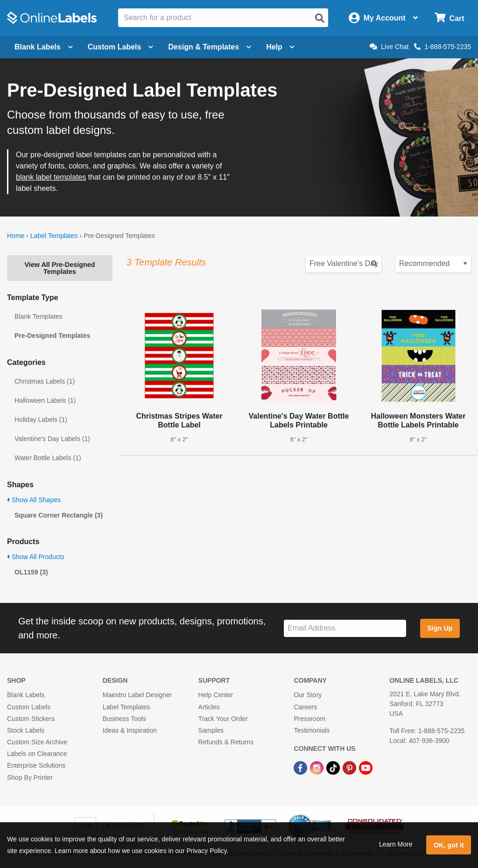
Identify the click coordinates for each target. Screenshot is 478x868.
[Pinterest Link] (350, 767)
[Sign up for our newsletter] (345, 628)
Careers (305, 707)
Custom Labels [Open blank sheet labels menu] (121, 47)
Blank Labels (26, 695)
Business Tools (124, 719)
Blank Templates (38, 316)
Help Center (216, 695)
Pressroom (309, 719)
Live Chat (389, 47)
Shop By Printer (30, 777)
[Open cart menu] (449, 18)
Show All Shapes (34, 500)
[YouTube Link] (366, 767)
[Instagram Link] (318, 767)
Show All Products (36, 557)
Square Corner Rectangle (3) (59, 515)
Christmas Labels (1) (45, 381)
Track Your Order (223, 719)
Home (16, 236)
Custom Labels (29, 707)
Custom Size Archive (37, 742)
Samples (211, 730)
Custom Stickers (31, 719)
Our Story (308, 695)
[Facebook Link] (301, 767)
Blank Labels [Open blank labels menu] (44, 47)
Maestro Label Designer (137, 695)
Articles (209, 707)
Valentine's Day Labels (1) (52, 439)
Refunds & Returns (226, 742)
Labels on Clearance (37, 754)
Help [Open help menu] (280, 47)
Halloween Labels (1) (45, 400)
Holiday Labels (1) (41, 420)
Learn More (396, 844)
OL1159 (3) (31, 572)
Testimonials (312, 730)
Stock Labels (26, 730)
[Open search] (320, 18)
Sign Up (440, 628)
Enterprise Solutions (36, 765)
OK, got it (449, 845)
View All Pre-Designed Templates (60, 268)
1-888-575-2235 (443, 47)
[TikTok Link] (334, 767)
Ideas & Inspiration (130, 730)
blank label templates (51, 177)
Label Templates (54, 236)
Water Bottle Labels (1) (48, 458)
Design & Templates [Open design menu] (210, 47)
